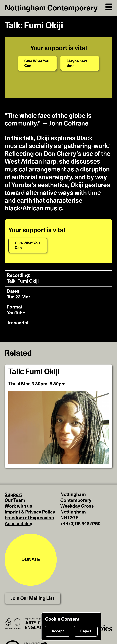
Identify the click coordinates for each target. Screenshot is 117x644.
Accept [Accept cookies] (58, 631)
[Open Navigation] (109, 6)
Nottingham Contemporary (51, 8)
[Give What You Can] (37, 63)
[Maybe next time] (80, 63)
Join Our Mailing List (33, 598)
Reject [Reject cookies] (86, 631)
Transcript (18, 323)
